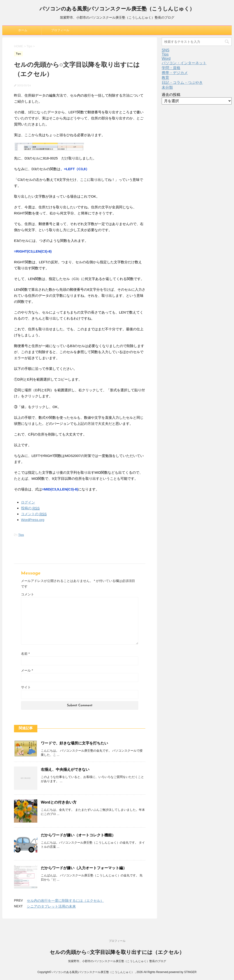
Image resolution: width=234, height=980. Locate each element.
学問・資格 (171, 68)
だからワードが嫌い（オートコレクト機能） (78, 835)
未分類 (167, 87)
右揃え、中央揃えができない (65, 769)
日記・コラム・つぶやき (182, 83)
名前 (25, 654)
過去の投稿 (171, 95)
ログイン (28, 502)
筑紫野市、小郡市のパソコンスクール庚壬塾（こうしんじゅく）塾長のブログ (117, 961)
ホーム (23, 30)
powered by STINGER (183, 972)
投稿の (30, 508)
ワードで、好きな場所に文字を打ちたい (74, 743)
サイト (26, 687)
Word (166, 59)
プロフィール (60, 30)
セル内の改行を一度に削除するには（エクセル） (65, 901)
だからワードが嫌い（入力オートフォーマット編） (84, 868)
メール (27, 670)
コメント (28, 594)
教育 (165, 78)
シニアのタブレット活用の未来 (51, 906)
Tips (21, 535)
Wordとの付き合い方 (59, 802)
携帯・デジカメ (175, 73)
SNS (166, 50)
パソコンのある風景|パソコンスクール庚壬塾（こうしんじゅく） (117, 9)
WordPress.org (33, 520)
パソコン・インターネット (184, 63)
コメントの (34, 514)
